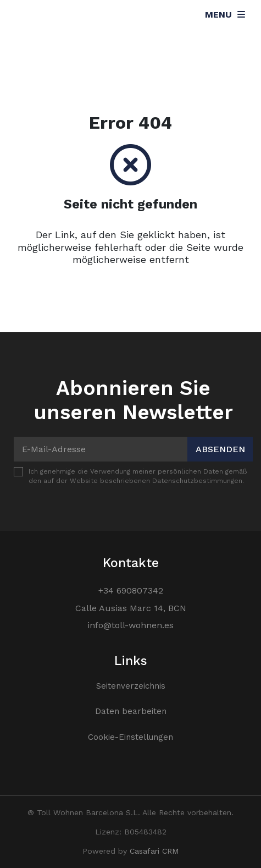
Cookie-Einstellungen (130, 737)
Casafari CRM (154, 851)
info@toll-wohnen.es (130, 625)
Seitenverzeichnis (131, 686)
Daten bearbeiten (131, 711)
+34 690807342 (131, 590)
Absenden (220, 449)
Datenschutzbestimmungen (197, 481)
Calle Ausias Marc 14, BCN (131, 608)
